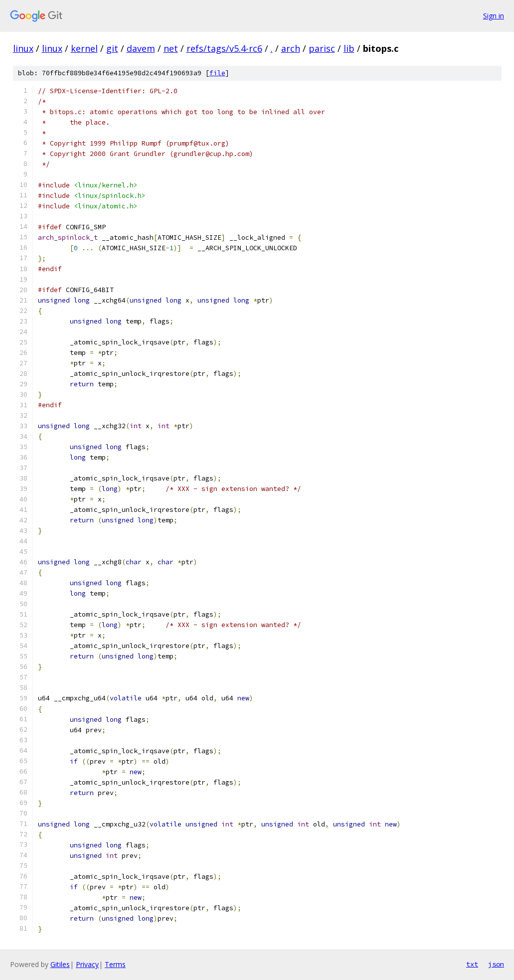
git (112, 48)
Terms (115, 964)
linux (23, 48)
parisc (322, 48)
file (217, 73)
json (496, 964)
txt (472, 964)
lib (349, 48)
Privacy (87, 964)
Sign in (494, 16)
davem (141, 48)
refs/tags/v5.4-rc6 (224, 48)
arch (291, 48)
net (171, 48)
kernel (84, 48)
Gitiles (60, 964)
